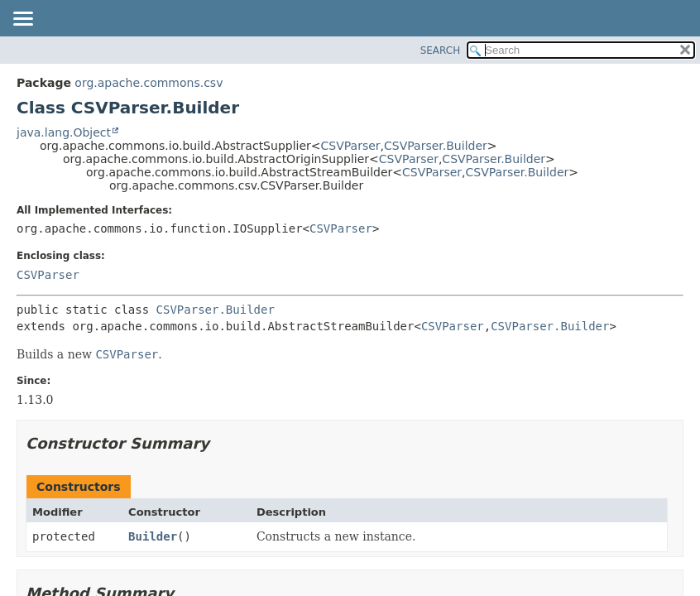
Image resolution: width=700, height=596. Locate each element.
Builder (153, 536)
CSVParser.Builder (436, 146)
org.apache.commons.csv (149, 83)
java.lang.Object (64, 132)
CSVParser (351, 146)
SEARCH (441, 50)
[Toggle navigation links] (22, 20)
